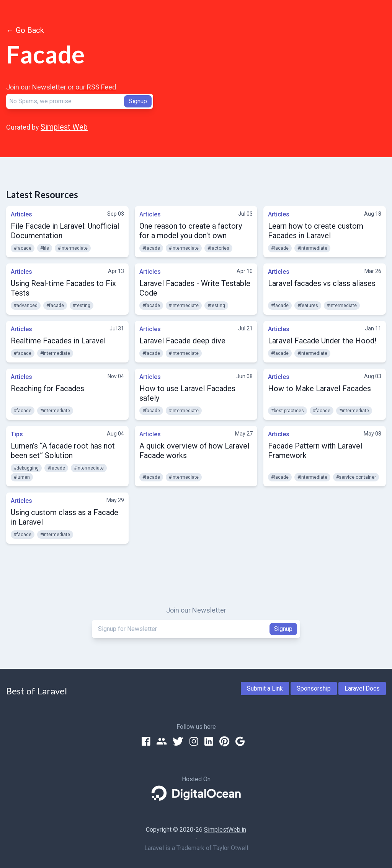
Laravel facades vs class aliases (322, 283)
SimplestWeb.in (225, 830)
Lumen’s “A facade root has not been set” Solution (63, 451)
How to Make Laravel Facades (319, 388)
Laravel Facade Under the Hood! (322, 341)
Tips (17, 434)
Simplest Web (64, 127)
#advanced (26, 306)
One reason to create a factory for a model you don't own (191, 231)
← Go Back (25, 30)
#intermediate (73, 248)
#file (45, 248)
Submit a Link (265, 688)
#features (308, 306)
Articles (21, 214)
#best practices (287, 411)
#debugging (26, 468)
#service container (356, 477)
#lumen (22, 477)
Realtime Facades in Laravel (58, 341)
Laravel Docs (362, 688)
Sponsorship (314, 688)
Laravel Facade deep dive (182, 341)
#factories (218, 248)
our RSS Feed (96, 87)
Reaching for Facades (47, 388)
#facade (23, 248)
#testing (82, 306)
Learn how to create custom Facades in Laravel (316, 231)
